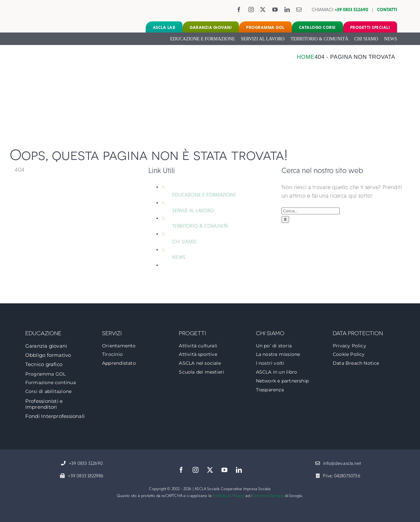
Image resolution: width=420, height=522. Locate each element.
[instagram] (251, 10)
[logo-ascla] (44, 6)
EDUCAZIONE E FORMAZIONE (204, 195)
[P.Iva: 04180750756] (338, 476)
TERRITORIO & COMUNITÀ (200, 226)
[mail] (299, 10)
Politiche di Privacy (229, 496)
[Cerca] (285, 219)
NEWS (179, 257)
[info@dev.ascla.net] (338, 464)
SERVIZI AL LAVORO (193, 210)
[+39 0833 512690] (82, 464)
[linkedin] (287, 10)
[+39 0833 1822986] (82, 476)
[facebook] (239, 10)
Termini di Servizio (268, 496)
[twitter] (263, 10)
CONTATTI (387, 10)
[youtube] (275, 10)
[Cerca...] (311, 211)
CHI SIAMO (184, 242)
